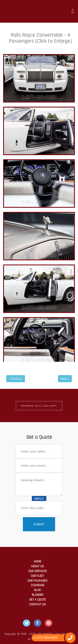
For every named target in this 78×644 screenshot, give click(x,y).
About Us (37, 566)
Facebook (38, 623)
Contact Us (37, 604)
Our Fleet (37, 576)
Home (37, 562)
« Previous (16, 379)
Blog (37, 590)
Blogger (38, 595)
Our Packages (37, 581)
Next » (65, 379)
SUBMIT (39, 524)
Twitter (27, 623)
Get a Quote (38, 600)
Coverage (38, 585)
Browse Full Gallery (39, 406)
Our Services (38, 571)
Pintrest (49, 623)
